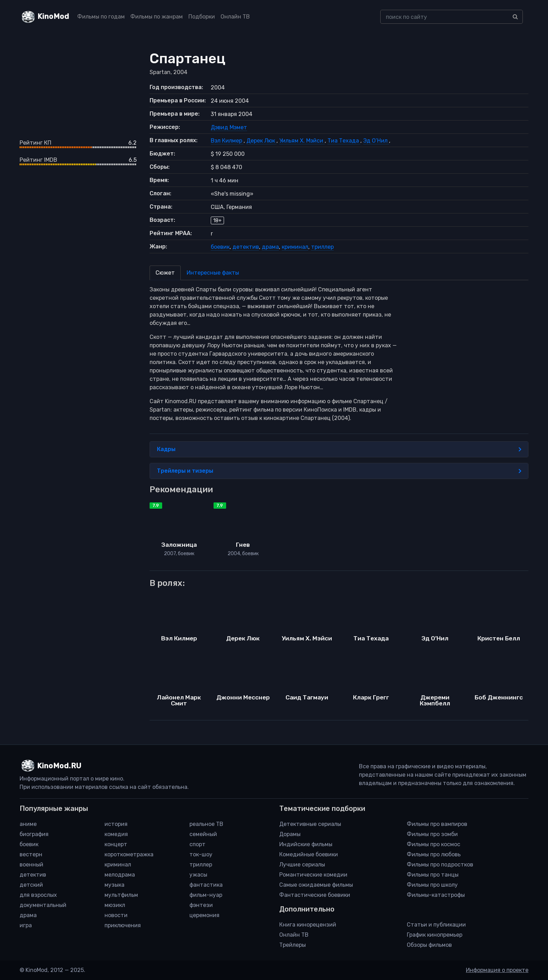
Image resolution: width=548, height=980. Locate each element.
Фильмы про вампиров (437, 824)
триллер (322, 247)
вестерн (31, 854)
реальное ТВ (206, 824)
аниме (28, 824)
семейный (203, 834)
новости (116, 915)
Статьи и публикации (436, 925)
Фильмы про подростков (440, 865)
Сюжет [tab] (165, 273)
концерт (116, 844)
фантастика (206, 885)
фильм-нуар (206, 895)
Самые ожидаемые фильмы (316, 885)
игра (26, 925)
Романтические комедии (313, 875)
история (116, 824)
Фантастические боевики (315, 895)
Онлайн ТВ (235, 17)
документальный (43, 905)
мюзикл (115, 905)
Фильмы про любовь (434, 854)
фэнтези (201, 905)
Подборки (202, 17)
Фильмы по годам (101, 17)
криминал (295, 247)
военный (31, 865)
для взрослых (38, 895)
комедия (116, 834)
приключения (123, 925)
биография (34, 834)
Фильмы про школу (432, 885)
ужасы (198, 875)
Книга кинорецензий (308, 925)
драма (270, 247)
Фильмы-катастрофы (436, 895)
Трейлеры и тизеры (339, 471)
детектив (246, 247)
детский (31, 885)
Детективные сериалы (310, 824)
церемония (204, 915)
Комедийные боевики (309, 854)
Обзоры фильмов (429, 945)
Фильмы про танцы (433, 875)
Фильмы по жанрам (157, 17)
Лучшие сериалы (302, 865)
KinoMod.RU (59, 766)
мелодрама (120, 875)
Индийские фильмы (306, 844)
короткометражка (129, 854)
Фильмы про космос (434, 844)
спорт (197, 844)
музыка (114, 885)
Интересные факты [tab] (213, 273)
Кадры (339, 449)
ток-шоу (201, 854)
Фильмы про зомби (432, 834)
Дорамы (290, 834)
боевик (220, 247)
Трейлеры (293, 945)
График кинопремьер (435, 935)
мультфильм (121, 895)
